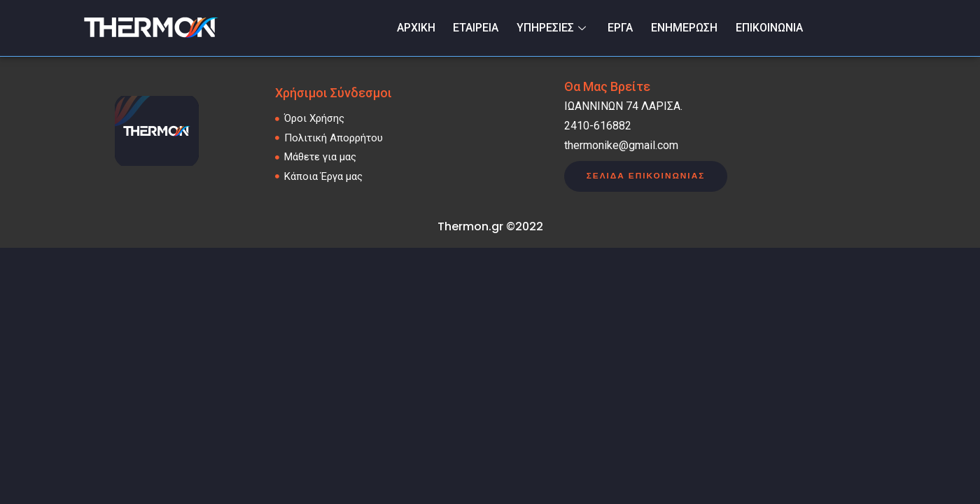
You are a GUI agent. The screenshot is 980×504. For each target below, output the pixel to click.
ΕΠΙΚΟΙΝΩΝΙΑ (769, 28)
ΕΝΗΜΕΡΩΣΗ (684, 28)
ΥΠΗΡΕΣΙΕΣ (554, 28)
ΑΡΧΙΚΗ (418, 28)
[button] (647, 176)
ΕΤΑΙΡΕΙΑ (478, 28)
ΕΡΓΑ (621, 28)
